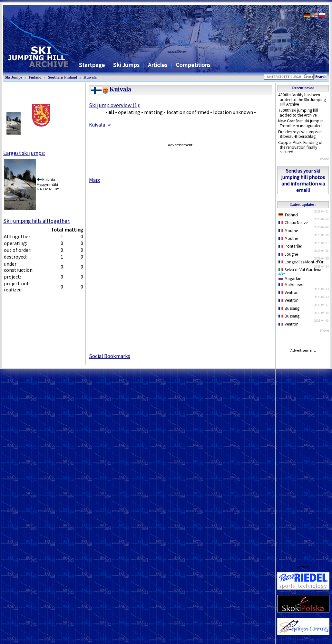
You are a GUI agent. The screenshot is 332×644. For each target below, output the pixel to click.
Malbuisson (292, 285)
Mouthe (288, 231)
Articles (158, 65)
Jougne (288, 254)
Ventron (288, 293)
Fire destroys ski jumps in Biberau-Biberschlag (300, 134)
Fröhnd (288, 215)
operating (129, 112)
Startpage (92, 65)
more (324, 159)
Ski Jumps (126, 65)
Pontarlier (290, 246)
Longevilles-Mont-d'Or (301, 262)
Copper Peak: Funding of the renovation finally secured (300, 147)
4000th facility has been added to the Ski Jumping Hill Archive (302, 99)
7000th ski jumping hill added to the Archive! (298, 113)
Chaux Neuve (293, 223)
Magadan (290, 279)
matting (153, 112)
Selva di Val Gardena (301, 271)
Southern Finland (63, 77)
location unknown (233, 112)
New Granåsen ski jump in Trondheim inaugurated (301, 123)
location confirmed (188, 112)
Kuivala (90, 77)
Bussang (289, 308)
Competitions (193, 65)
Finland (35, 77)
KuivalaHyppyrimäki (47, 182)
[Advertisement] (303, 452)
